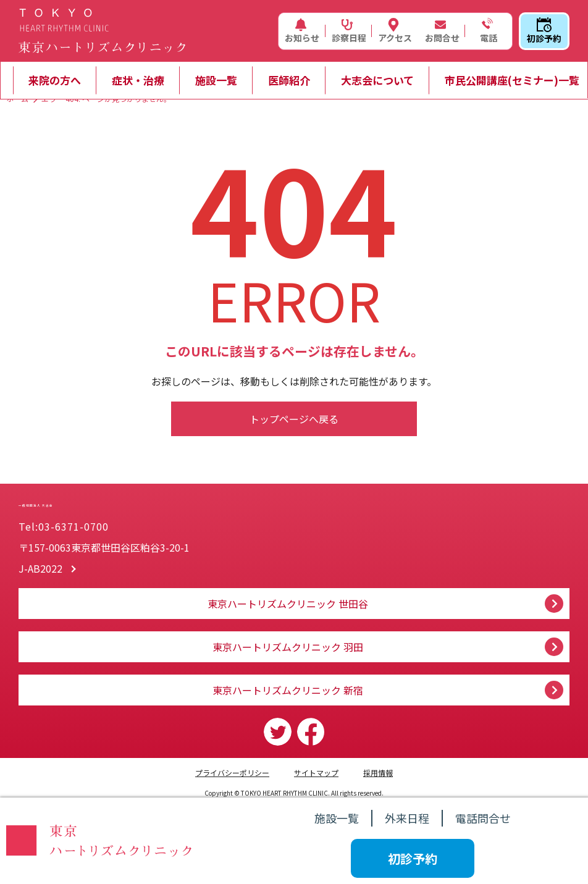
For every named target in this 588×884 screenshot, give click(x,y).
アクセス (395, 31)
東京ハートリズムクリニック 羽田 (288, 647)
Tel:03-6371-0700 (64, 526)
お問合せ (442, 31)
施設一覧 (216, 80)
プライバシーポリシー (232, 772)
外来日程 (407, 818)
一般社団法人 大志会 (136, 492)
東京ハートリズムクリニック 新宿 (288, 690)
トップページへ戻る (294, 419)
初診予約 (544, 31)
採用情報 (378, 772)
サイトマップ (316, 772)
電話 (487, 31)
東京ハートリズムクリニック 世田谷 (288, 604)
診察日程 (349, 31)
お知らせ (302, 31)
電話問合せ (483, 818)
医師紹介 (289, 80)
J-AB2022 (40, 568)
